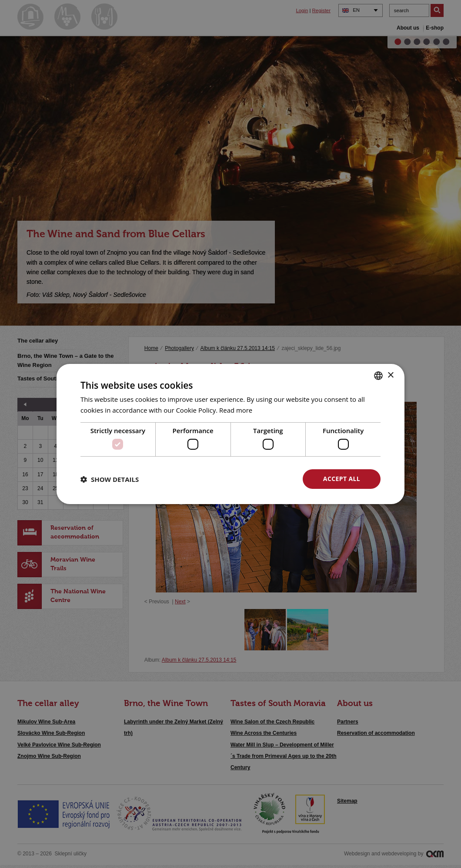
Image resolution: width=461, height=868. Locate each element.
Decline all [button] (257, 479)
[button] (110, 479)
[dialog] (230, 434)
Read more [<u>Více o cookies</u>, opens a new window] (236, 410)
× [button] (390, 375)
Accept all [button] (342, 479)
